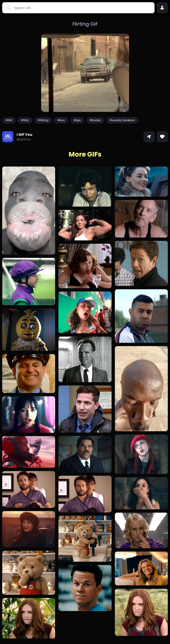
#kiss (61, 120)
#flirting (43, 120)
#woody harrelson (122, 120)
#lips (77, 120)
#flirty (25, 120)
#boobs (95, 120)
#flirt (9, 120)
